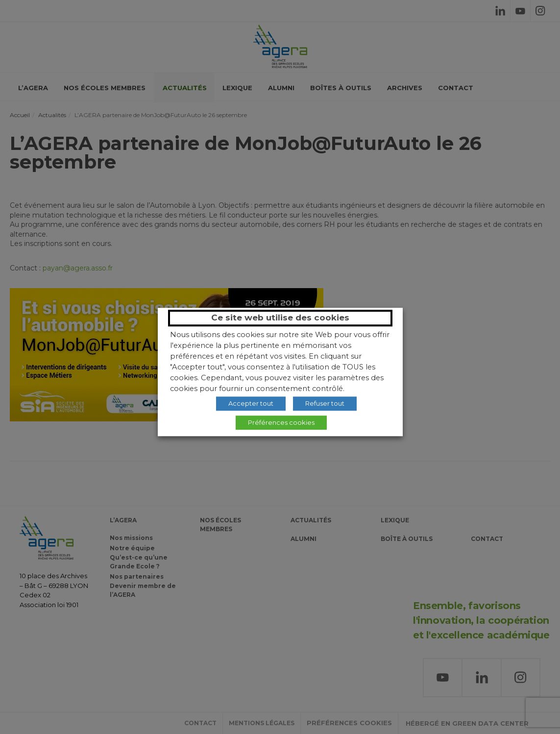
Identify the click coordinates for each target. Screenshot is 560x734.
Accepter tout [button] (251, 403)
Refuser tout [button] (325, 403)
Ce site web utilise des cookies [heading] (280, 318)
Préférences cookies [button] (281, 422)
